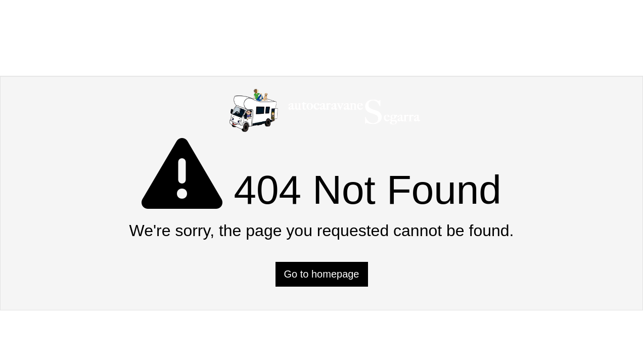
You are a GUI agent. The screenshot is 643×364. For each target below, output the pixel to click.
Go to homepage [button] (322, 274)
